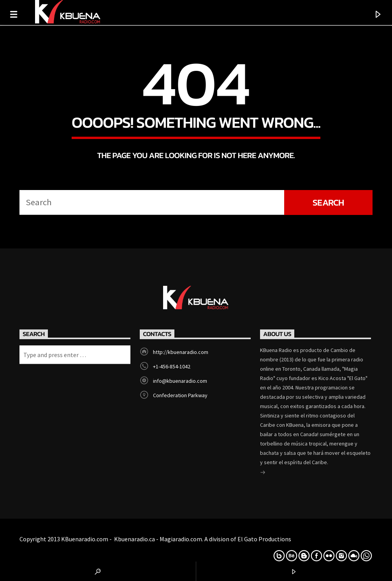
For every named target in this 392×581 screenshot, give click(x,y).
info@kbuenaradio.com (180, 381)
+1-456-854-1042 (172, 366)
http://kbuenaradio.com (181, 352)
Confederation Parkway (180, 395)
